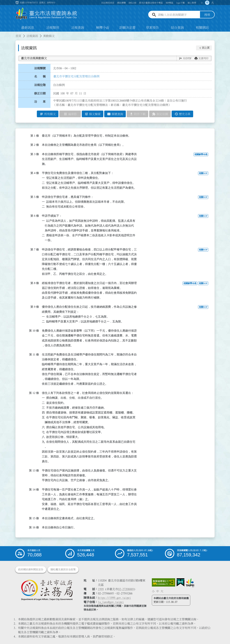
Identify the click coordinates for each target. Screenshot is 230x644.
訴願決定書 (127, 28)
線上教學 (192, 3)
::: (2, 34)
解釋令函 (103, 28)
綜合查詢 (177, 28)
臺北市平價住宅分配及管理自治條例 (76, 76)
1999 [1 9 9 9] (101, 589)
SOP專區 (169, 3)
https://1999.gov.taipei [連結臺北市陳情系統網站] (114, 598)
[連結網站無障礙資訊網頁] (164, 582)
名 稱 (40, 77)
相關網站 (202, 28)
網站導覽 (121, 3)
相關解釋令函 (201, 154)
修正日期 (40, 93)
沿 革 (40, 102)
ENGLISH (132, 3)
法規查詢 (78, 28)
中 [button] (207, 3)
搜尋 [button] (207, 15)
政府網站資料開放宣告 (31, 569)
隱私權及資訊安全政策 (63, 569)
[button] (204, 48)
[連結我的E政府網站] (180, 582)
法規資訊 (32, 36)
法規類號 (40, 68)
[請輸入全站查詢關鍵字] (178, 15)
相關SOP (203, 173)
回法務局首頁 (108, 3)
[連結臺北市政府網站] (190, 583)
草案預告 (152, 28)
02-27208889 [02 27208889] (126, 589)
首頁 (18, 36)
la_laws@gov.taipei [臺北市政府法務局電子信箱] (111, 602)
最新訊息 (28, 28)
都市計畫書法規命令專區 (151, 3)
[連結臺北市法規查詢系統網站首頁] (46, 14)
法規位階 (40, 85)
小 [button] (202, 3)
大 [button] (213, 3)
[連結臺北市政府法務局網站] (47, 590)
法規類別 (53, 28)
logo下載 (180, 3)
